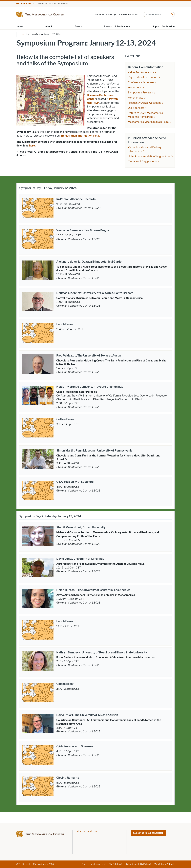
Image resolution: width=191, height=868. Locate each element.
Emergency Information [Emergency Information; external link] (92, 864)
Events (78, 26)
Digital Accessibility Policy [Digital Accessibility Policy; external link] (137, 864)
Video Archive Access (141, 72)
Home (20, 26)
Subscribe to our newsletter (148, 833)
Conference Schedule (141, 82)
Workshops (135, 87)
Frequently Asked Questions (145, 103)
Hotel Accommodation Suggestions (149, 156)
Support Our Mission (163, 26)
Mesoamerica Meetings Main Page (148, 122)
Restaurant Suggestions (142, 161)
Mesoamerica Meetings (105, 15)
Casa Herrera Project (129, 15)
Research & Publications (117, 26)
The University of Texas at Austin (33, 864)
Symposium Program (140, 93)
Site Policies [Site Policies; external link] (114, 864)
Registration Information (143, 77)
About (49, 26)
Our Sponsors (136, 108)
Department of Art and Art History (52, 4)
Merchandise (136, 98)
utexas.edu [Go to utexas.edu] (24, 4)
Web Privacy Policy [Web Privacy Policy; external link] (163, 864)
